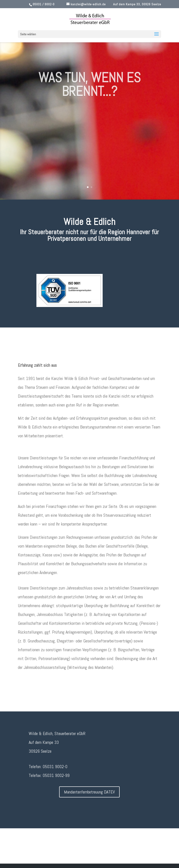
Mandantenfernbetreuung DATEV (89, 792)
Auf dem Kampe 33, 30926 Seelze (137, 4)
